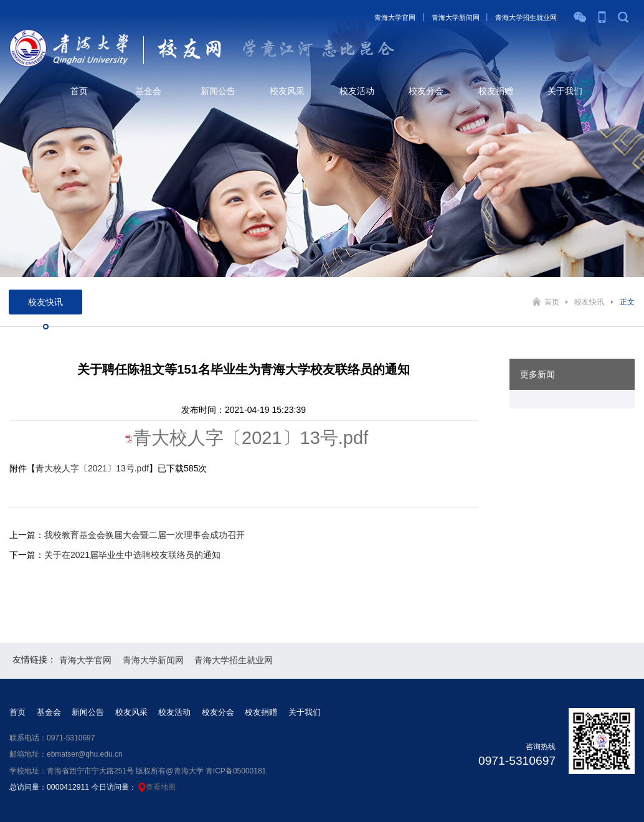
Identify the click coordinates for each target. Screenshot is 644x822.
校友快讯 (589, 302)
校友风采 (287, 91)
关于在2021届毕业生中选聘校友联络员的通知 (132, 555)
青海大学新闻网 (456, 17)
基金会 (148, 91)
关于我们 (565, 91)
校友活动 (357, 91)
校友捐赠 (496, 91)
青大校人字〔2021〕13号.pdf (251, 438)
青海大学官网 (395, 17)
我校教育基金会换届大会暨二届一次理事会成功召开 (144, 535)
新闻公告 (218, 91)
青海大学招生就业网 (526, 17)
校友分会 (426, 91)
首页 (79, 91)
